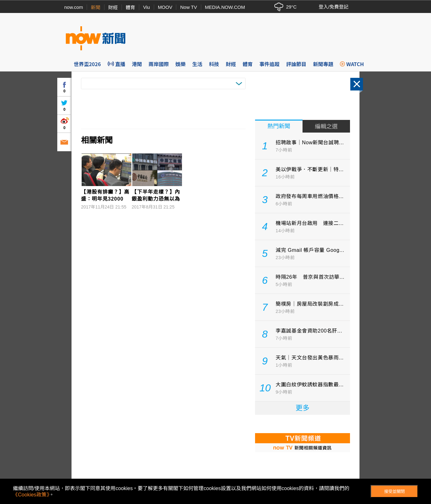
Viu (146, 7)
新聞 (96, 7)
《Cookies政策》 (31, 495)
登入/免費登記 (334, 7)
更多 (303, 408)
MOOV (165, 7)
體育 (130, 7)
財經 (113, 7)
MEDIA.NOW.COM (225, 7)
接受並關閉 (394, 492)
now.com (74, 7)
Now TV (188, 7)
